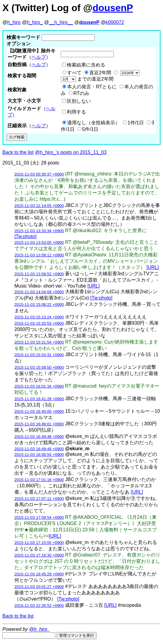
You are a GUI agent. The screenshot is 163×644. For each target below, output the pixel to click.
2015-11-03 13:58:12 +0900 (39, 255)
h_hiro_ (35, 22)
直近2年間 (100, 73)
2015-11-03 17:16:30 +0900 (39, 555)
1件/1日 (136, 123)
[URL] (153, 267)
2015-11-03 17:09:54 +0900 (39, 517)
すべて (74, 73)
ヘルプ (39, 57)
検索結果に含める (86, 65)
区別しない (79, 101)
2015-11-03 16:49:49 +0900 (39, 449)
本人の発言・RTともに (92, 87)
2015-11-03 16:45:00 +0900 (39, 411)
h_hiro (14, 22)
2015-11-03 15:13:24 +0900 (39, 317)
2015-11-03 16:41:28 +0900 (39, 399)
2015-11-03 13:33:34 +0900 (39, 231)
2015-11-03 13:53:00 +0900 (39, 242)
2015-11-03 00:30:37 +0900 (39, 174)
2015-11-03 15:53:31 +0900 (39, 355)
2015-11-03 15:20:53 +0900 (39, 323)
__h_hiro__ (61, 22)
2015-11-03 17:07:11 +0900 (39, 499)
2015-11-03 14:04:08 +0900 (39, 292)
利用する (76, 112)
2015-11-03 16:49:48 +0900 (39, 437)
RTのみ (81, 93)
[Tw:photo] (25, 236)
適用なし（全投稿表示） (93, 123)
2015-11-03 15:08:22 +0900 (39, 304)
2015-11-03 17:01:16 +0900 (39, 480)
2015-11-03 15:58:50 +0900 (39, 367)
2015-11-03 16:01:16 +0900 (39, 386)
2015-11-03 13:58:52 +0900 (39, 274)
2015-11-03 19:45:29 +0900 (39, 574)
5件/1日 (90, 129)
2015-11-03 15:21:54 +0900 (39, 342)
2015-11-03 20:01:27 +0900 (39, 587)
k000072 (115, 22)
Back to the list (18, 152)
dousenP (113, 8)
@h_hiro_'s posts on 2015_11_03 (71, 152)
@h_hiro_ (40, 629)
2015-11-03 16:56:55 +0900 (39, 455)
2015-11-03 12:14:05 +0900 (39, 206)
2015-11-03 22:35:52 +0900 (39, 606)
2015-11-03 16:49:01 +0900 (39, 424)
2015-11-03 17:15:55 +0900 (39, 543)
